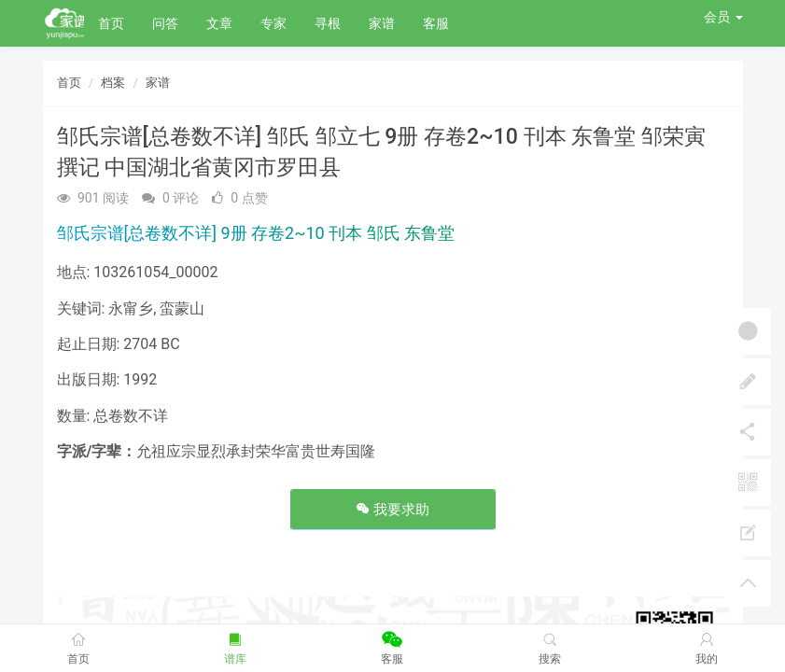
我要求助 (393, 510)
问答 (165, 23)
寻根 (328, 23)
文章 (219, 23)
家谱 (382, 23)
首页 (111, 23)
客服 (436, 23)
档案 (113, 83)
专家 (273, 23)
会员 (723, 17)
